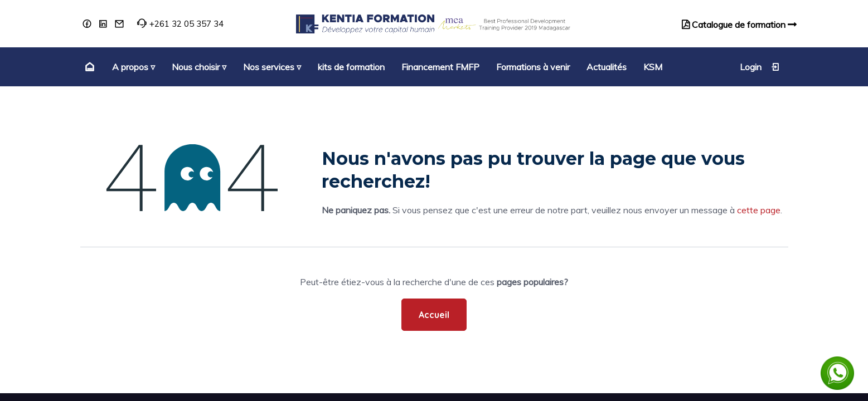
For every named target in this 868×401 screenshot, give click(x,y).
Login (760, 67)
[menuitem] (88, 67)
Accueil (434, 315)
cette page (759, 210)
